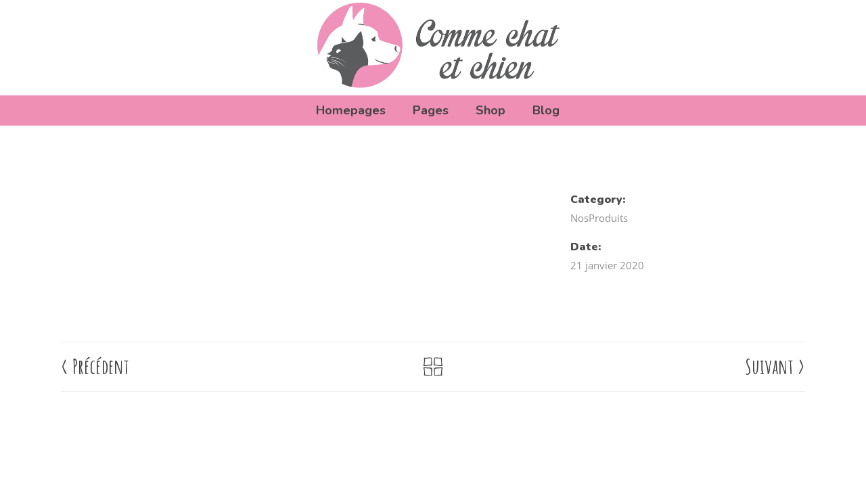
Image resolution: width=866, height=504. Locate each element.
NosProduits (599, 218)
